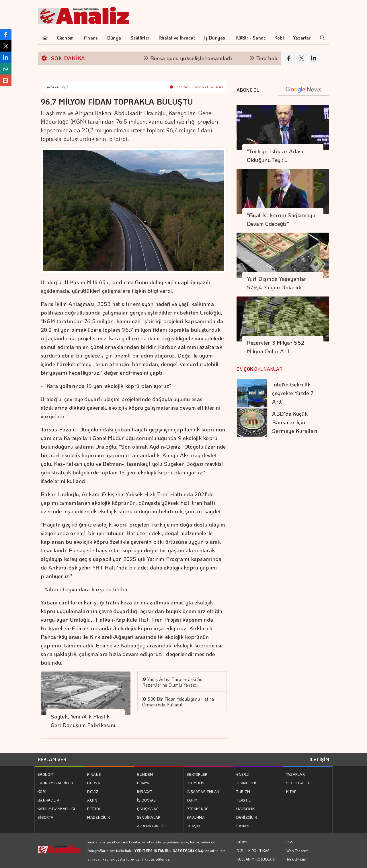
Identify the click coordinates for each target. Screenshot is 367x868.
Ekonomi (66, 38)
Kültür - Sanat (250, 38)
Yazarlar (302, 38)
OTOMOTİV (196, 783)
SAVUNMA (196, 817)
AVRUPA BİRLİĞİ (151, 826)
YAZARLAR (295, 774)
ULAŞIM (194, 826)
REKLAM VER (52, 759)
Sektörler (140, 38)
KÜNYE (242, 842)
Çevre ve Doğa (57, 87)
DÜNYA (143, 783)
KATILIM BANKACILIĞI (56, 809)
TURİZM (243, 791)
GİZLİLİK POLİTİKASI (253, 851)
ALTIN (92, 800)
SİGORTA (45, 817)
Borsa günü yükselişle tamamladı (197, 58)
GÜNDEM (145, 774)
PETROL (94, 809)
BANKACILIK (48, 800)
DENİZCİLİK (247, 817)
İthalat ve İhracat (177, 38)
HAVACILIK (245, 809)
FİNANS (94, 774)
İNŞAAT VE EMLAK (203, 791)
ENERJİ (243, 774)
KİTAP (291, 791)
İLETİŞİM (319, 759)
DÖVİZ (93, 791)
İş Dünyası (215, 38)
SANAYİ (243, 826)
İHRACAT (145, 791)
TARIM (192, 800)
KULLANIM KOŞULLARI (256, 859)
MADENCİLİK (98, 817)
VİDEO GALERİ (299, 783)
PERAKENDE (198, 809)
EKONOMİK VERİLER (55, 783)
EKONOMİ (46, 774)
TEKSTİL (243, 800)
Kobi (279, 38)
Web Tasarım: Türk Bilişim (298, 855)
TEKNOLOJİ (246, 783)
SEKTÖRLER (197, 774)
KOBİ (42, 791)
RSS (290, 842)
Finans (91, 38)
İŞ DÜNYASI (147, 800)
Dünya (114, 38)
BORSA (94, 783)
